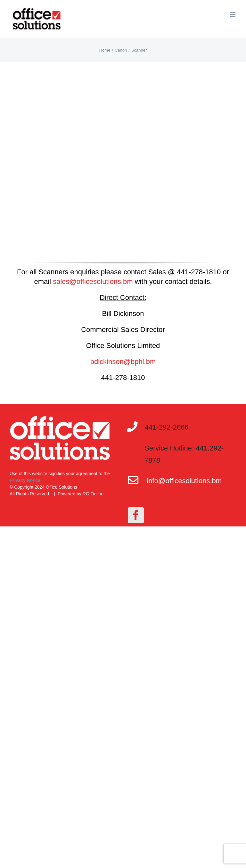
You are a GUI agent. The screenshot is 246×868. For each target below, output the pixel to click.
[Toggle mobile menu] (233, 15)
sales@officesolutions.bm (93, 281)
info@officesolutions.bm (184, 481)
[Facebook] (136, 515)
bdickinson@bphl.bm (123, 362)
